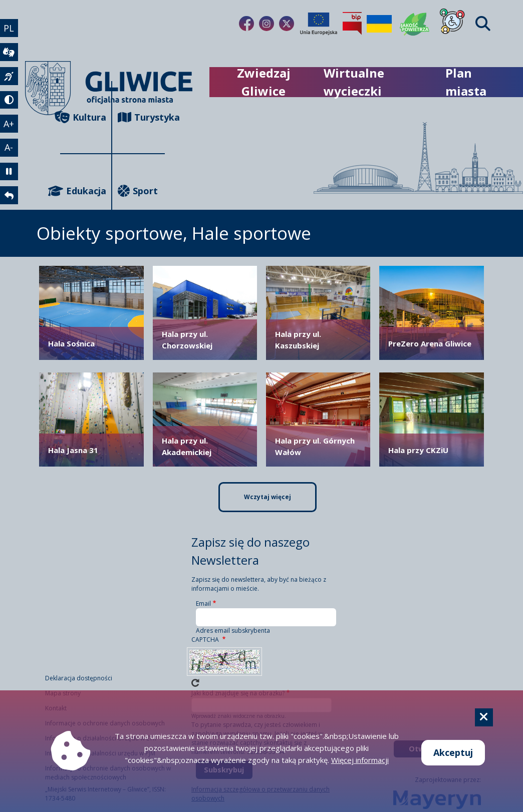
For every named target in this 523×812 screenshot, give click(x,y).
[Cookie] (484, 717)
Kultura (83, 117)
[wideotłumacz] (9, 52)
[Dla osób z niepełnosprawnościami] (452, 24)
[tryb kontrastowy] (9, 100)
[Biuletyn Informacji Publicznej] (352, 24)
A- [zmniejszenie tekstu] (9, 148)
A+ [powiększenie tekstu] (9, 124)
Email (203, 603)
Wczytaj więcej (268, 497)
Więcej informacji (360, 760)
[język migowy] (9, 76)
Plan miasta (466, 82)
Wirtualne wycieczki (354, 82)
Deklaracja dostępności (79, 678)
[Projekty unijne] (319, 24)
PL (9, 28)
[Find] (483, 24)
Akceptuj (453, 752)
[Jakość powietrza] (415, 24)
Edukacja (83, 191)
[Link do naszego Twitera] (287, 24)
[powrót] (9, 196)
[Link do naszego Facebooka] (246, 24)
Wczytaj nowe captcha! (195, 683)
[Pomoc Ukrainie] (379, 24)
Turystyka (141, 117)
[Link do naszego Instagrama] (267, 24)
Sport (138, 191)
